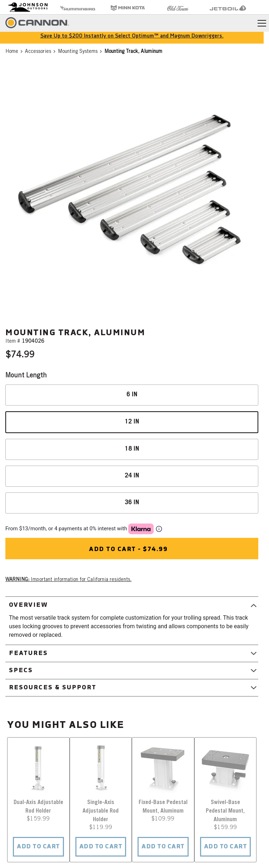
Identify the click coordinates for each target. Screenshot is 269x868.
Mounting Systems (78, 52)
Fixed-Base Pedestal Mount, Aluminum (163, 807)
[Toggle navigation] (262, 23)
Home (12, 52)
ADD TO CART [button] (38, 847)
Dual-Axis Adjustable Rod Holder (38, 807)
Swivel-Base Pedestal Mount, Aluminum (225, 811)
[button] (132, 191)
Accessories (38, 52)
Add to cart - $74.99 (128, 549)
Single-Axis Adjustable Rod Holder (101, 811)
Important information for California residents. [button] (68, 580)
